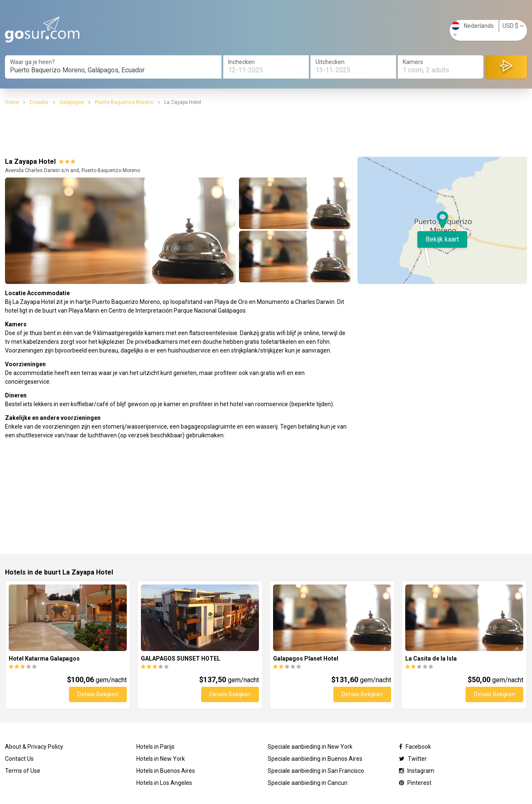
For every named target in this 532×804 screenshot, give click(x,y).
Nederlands (473, 30)
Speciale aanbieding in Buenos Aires (315, 759)
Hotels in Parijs (155, 747)
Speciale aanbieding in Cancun (308, 783)
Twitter (413, 759)
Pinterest (415, 783)
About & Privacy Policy (34, 747)
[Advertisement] (266, 131)
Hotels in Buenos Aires (166, 771)
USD (513, 26)
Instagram (417, 771)
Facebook (415, 747)
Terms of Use (23, 771)
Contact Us (19, 759)
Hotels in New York (161, 759)
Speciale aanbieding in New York (310, 747)
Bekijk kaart (442, 239)
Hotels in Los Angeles (164, 783)
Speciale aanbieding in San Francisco (316, 771)
